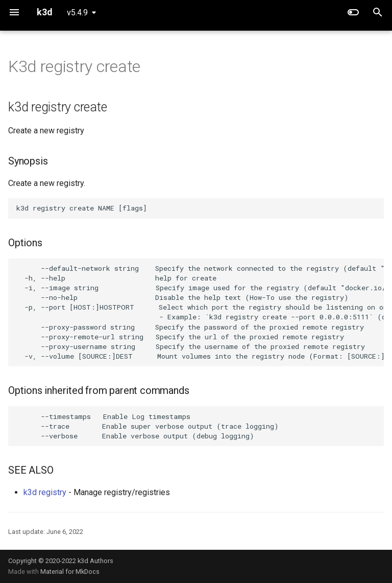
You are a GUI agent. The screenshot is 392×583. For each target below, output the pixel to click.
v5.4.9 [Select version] (77, 13)
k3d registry (45, 492)
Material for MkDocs (70, 572)
